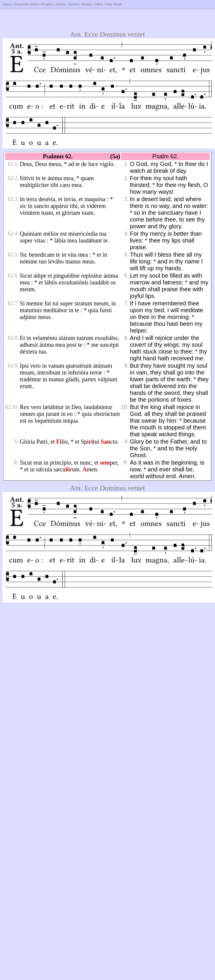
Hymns (73, 4)
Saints (61, 4)
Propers (47, 4)
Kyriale (86, 4)
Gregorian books (26, 4)
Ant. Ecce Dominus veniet (107, 34)
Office (99, 4)
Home (7, 4)
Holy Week (114, 4)
